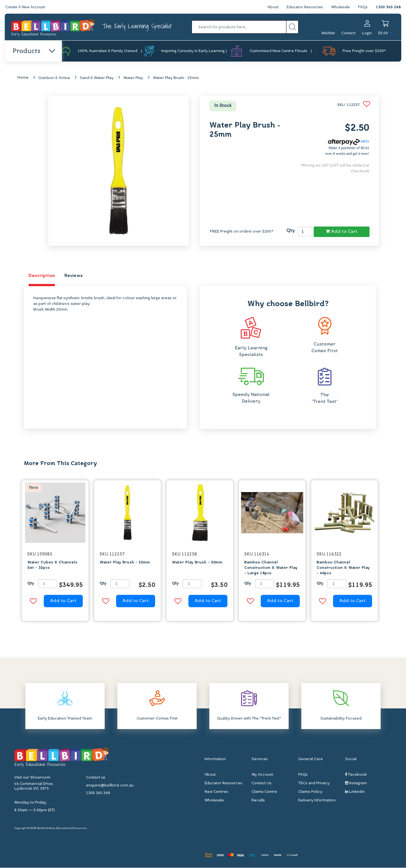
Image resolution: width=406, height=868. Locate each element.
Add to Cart (342, 232)
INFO (349, 142)
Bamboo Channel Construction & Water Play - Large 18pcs (271, 568)
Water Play (133, 78)
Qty (291, 231)
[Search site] (292, 27)
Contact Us (262, 784)
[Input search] (239, 27)
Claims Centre (264, 792)
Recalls (258, 801)
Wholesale (340, 7)
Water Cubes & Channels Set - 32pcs (52, 566)
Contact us (96, 778)
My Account (262, 775)
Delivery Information (317, 801)
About (271, 7)
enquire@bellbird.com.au (110, 786)
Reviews (74, 276)
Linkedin (355, 792)
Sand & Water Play (97, 78)
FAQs (363, 7)
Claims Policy (310, 792)
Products (33, 51)
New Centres (216, 792)
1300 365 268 (388, 7)
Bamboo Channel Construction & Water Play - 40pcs (343, 568)
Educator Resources (303, 7)
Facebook (356, 775)
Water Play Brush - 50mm (197, 563)
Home (23, 78)
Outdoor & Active (54, 78)
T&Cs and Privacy (314, 784)
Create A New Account (26, 7)
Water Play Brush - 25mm (176, 78)
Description (42, 276)
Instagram (356, 783)
